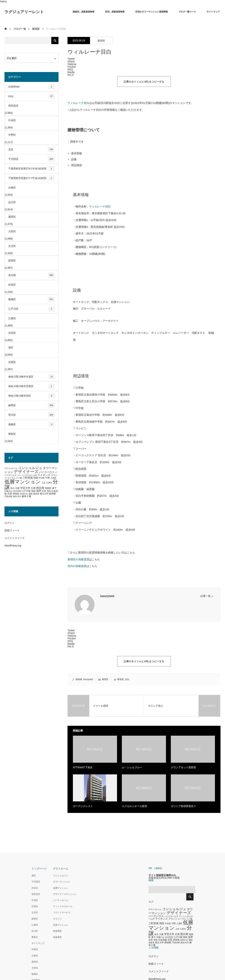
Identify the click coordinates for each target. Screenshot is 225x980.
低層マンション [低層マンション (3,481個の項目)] (23, 482)
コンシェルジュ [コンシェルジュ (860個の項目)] (30, 468)
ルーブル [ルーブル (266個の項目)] (11, 478)
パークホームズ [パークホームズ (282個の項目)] (171, 916)
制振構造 (57, 931)
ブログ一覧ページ (187, 12)
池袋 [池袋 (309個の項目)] (33, 491)
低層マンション (61, 888)
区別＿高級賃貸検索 (115, 12)
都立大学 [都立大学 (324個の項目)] (44, 494)
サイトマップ (213, 12)
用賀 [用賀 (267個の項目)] (49, 491)
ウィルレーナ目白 (78, 103)
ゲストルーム (61, 869)
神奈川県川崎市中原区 (31, 377)
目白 (127, 679)
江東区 (12, 318)
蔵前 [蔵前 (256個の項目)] (31, 494)
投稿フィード (12, 530)
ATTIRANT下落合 (83, 767)
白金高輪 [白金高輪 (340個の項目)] (163, 940)
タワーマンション (62, 882)
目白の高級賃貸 (77, 566)
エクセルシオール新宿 (134, 806)
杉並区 (12, 285)
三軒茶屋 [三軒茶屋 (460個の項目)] (28, 478)
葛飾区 (31, 424)
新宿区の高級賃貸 (78, 559)
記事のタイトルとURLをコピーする (144, 82)
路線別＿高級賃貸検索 (84, 12)
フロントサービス (62, 912)
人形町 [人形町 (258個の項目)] (53, 478)
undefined (31, 87)
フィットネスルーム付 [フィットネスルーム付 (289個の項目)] (27, 475)
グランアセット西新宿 (183, 767)
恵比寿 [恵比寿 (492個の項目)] (40, 488)
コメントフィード (15, 538)
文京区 (12, 246)
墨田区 (12, 217)
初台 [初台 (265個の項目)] (12, 488)
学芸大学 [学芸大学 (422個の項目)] (25, 488)
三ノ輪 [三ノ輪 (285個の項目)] (19, 478)
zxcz (31, 96)
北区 (31, 149)
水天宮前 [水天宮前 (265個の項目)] (17, 491)
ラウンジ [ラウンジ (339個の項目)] (173, 919)
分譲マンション (61, 925)
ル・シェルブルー (132, 767)
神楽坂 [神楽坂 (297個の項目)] (16, 494)
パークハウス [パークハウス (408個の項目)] (47, 472)
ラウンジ (57, 919)
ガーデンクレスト (83, 806)
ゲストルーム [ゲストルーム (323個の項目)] (11, 468)
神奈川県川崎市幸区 (31, 396)
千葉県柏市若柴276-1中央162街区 (31, 169)
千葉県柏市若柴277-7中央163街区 (31, 178)
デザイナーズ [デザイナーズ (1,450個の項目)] (26, 472)
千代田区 (31, 159)
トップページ (39, 869)
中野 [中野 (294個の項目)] (48, 478)
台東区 (12, 188)
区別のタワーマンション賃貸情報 (152, 12)
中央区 (12, 120)
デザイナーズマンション (65, 894)
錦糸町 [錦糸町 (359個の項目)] (53, 494)
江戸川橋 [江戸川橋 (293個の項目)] (26, 491)
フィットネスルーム (63, 906)
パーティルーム (61, 900)
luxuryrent (107, 596)
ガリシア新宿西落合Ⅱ (183, 806)
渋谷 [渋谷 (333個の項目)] (44, 491)
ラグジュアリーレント (24, 12)
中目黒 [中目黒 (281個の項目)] (42, 478)
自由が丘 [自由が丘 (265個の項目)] (24, 494)
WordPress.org (13, 546)
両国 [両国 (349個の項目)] (36, 478)
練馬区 (31, 405)
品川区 (12, 202)
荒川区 (31, 415)
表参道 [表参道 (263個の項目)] (36, 494)
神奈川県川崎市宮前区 (31, 386)
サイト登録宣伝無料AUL (162, 875)
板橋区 (31, 299)
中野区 (12, 135)
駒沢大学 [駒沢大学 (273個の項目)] (17, 496)
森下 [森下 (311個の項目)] (54, 488)
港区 (11, 347)
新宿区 (101, 41)
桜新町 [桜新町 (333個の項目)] (48, 488)
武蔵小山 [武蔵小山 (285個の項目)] (8, 491)
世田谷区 (13, 106)
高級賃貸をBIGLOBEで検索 (164, 878)
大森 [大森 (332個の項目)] (17, 488)
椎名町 (121, 679)
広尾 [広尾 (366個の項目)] (33, 488)
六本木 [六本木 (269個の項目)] (49, 483)
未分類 (31, 275)
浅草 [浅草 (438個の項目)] (39, 491)
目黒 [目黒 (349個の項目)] (10, 494)
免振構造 (57, 937)
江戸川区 (31, 309)
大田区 (12, 231)
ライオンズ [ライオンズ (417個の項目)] (44, 475)
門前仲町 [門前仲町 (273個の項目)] (8, 496)
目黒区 (12, 362)
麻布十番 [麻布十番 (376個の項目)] (26, 496)
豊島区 (12, 434)
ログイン (10, 523)
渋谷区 (12, 333)
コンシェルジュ (61, 876)
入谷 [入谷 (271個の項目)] (43, 483)
